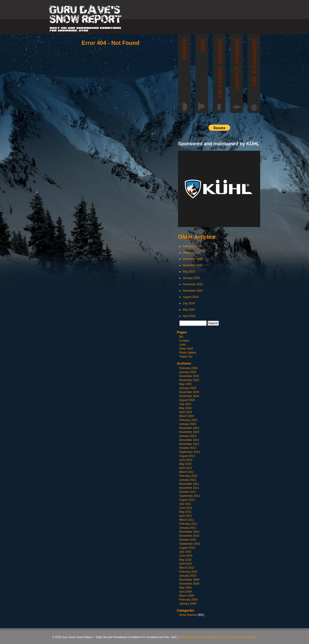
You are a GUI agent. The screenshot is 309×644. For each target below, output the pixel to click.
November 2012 (189, 444)
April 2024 (189, 316)
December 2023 (189, 428)
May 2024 (189, 310)
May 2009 (185, 588)
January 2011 (188, 528)
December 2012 (189, 440)
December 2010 (189, 532)
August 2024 (191, 297)
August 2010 (187, 548)
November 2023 (189, 432)
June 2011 (186, 508)
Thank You (186, 357)
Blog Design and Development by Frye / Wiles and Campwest (218, 637)
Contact (184, 341)
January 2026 (191, 253)
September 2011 (190, 496)
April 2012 (185, 468)
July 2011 (185, 504)
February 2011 (188, 524)
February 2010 (188, 572)
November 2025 (193, 265)
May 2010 (185, 560)
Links (182, 345)
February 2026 (192, 246)
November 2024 (193, 291)
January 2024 (188, 424)
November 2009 (189, 584)
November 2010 (189, 536)
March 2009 (187, 596)
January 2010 (188, 576)
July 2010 (185, 552)
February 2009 (188, 600)
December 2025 (193, 259)
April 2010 (185, 564)
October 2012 (188, 448)
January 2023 (188, 436)
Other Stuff (186, 349)
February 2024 (188, 420)
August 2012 (187, 456)
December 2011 (189, 484)
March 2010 (187, 568)
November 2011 (189, 488)
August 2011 (187, 500)
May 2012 (185, 464)
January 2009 (188, 604)
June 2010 (186, 556)
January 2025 (191, 278)
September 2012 (190, 452)
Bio (181, 337)
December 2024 (193, 284)
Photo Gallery (188, 353)
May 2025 (189, 272)
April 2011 (185, 516)
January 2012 (188, 480)
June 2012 (186, 460)
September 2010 (190, 544)
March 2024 (187, 416)
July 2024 (189, 303)
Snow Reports (188, 615)
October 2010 (188, 540)
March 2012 (187, 472)
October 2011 (188, 492)
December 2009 (189, 580)
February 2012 (188, 476)
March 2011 (187, 520)
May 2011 (185, 512)
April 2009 (185, 592)
